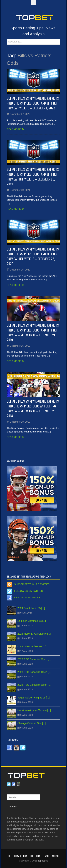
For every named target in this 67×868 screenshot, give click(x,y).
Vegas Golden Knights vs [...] (34, 698)
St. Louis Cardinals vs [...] (32, 621)
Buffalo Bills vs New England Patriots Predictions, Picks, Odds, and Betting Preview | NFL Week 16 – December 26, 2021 (33, 177)
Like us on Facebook (28, 598)
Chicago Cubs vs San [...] (32, 723)
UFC (32, 856)
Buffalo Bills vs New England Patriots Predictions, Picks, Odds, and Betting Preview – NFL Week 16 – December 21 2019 (33, 332)
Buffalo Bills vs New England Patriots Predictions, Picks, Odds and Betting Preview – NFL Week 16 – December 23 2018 (33, 408)
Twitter (9, 784)
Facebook (14, 784)
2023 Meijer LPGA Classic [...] (34, 634)
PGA (38, 856)
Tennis (46, 856)
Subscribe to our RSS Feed (32, 584)
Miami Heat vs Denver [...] (32, 646)
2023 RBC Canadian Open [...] (34, 659)
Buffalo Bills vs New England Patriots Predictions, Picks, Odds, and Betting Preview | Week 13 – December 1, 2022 (33, 103)
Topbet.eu (43, 861)
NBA (25, 856)
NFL (10, 856)
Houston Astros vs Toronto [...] (34, 710)
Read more (14, 129)
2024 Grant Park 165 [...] (31, 608)
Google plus (18, 784)
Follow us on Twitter (29, 591)
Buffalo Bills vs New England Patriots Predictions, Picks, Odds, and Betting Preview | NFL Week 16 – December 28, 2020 (33, 256)
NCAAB (18, 856)
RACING (55, 856)
